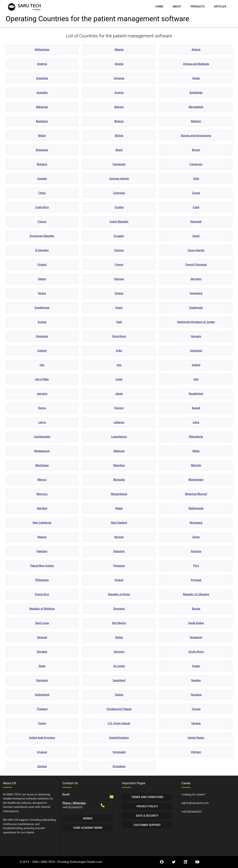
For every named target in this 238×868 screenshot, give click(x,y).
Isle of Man (42, 379)
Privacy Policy (147, 806)
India (119, 351)
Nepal (119, 508)
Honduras (42, 336)
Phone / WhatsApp (74, 803)
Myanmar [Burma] (196, 494)
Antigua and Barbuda (196, 64)
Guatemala (196, 308)
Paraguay (119, 566)
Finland (42, 265)
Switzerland (42, 695)
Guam (119, 308)
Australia (42, 93)
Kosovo (119, 408)
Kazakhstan (196, 394)
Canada (42, 179)
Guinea (42, 322)
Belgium (196, 121)
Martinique (42, 465)
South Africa (196, 652)
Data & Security (147, 816)
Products (198, 7)
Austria (119, 93)
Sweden (196, 680)
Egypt (196, 236)
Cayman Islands (119, 179)
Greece (119, 293)
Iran (42, 365)
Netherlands (196, 508)
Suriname (42, 680)
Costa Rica (42, 207)
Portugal (196, 580)
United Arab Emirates (42, 738)
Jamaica (42, 394)
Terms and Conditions (147, 797)
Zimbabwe (119, 766)
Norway (119, 537)
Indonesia (196, 351)
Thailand (42, 709)
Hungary (196, 336)
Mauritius (119, 465)
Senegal (42, 637)
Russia (196, 609)
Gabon (42, 279)
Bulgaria (42, 164)
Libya (196, 422)
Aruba (196, 78)
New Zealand (119, 523)
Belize (42, 136)
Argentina (42, 78)
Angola (119, 64)
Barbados (42, 121)
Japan (119, 394)
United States (196, 738)
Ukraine (196, 723)
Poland (119, 580)
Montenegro (196, 480)
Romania (119, 609)
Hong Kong (119, 336)
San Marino (119, 623)
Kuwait (196, 408)
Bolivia (119, 136)
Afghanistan (42, 50)
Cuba (196, 207)
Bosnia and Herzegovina (196, 136)
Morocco (42, 494)
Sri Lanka (119, 666)
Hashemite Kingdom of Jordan (196, 322)
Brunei (196, 150)
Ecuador (119, 236)
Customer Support (147, 825)
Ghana (42, 293)
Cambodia (119, 164)
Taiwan (119, 695)
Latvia (42, 422)
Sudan (196, 666)
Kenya (42, 408)
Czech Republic (119, 222)
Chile (196, 179)
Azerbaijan (196, 93)
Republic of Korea (119, 594)
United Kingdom (119, 738)
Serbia (119, 637)
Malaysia (119, 451)
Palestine (119, 551)
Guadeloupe (42, 308)
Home (159, 7)
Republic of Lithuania (196, 594)
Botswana (42, 150)
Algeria (196, 50)
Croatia (119, 207)
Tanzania (196, 695)
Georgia (119, 279)
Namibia (42, 508)
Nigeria (42, 537)
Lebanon (119, 422)
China (42, 193)
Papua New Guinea (42, 566)
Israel (119, 379)
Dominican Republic (42, 236)
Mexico (42, 480)
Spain (42, 666)
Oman (196, 537)
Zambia (42, 766)
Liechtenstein (42, 437)
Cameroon (196, 164)
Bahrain (119, 107)
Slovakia (42, 652)
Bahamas (42, 107)
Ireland (196, 365)
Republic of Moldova (42, 609)
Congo (196, 193)
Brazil (119, 150)
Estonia (119, 250)
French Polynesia (196, 265)
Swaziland (119, 680)
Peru (196, 566)
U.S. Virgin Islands (119, 723)
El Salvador (42, 250)
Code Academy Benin (88, 828)
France (119, 265)
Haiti (119, 322)
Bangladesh (196, 107)
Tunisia (196, 709)
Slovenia (119, 652)
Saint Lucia (42, 623)
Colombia (119, 193)
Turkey (42, 723)
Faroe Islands (196, 250)
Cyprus (42, 222)
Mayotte (196, 465)
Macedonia (196, 437)
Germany (196, 279)
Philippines (42, 580)
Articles (220, 7)
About (177, 7)
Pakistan (42, 551)
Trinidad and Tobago (119, 709)
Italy (196, 379)
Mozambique (119, 494)
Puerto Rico (42, 594)
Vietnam (196, 752)
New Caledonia (42, 523)
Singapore (196, 637)
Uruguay (42, 752)
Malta (196, 451)
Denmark (196, 222)
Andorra (42, 64)
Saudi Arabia (196, 623)
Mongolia (119, 480)
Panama (196, 551)
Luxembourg (119, 437)
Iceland (42, 351)
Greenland (196, 293)
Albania (119, 50)
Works (88, 818)
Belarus (119, 121)
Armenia (119, 78)
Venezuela (119, 752)
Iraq (119, 365)
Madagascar (42, 451)
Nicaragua (196, 523)
